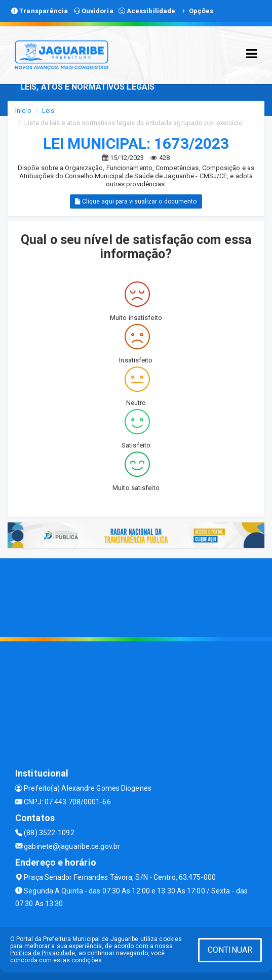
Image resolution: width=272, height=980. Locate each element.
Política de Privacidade (43, 953)
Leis (48, 111)
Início (23, 111)
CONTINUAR (230, 950)
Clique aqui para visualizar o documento (136, 201)
